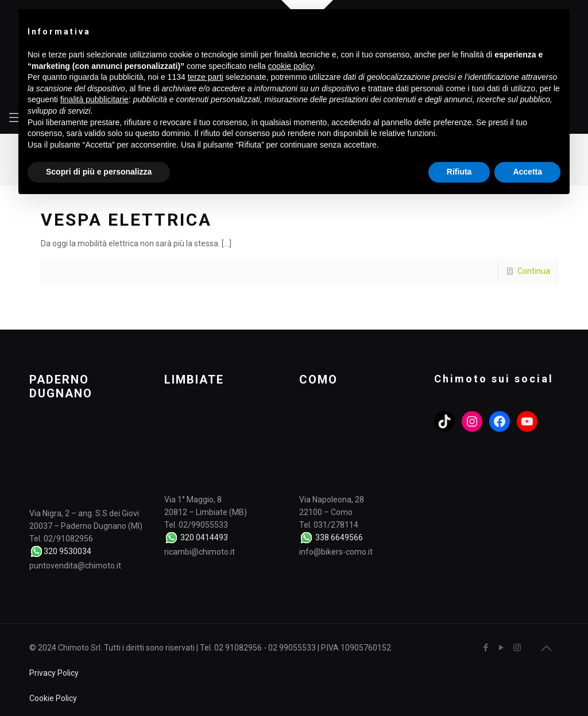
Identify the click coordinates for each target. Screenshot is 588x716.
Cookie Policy (53, 698)
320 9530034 (67, 551)
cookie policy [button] (291, 66)
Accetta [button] (527, 172)
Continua (534, 271)
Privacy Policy (54, 673)
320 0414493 (204, 537)
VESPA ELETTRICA (126, 220)
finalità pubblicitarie (94, 99)
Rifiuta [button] (459, 172)
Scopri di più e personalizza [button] (99, 172)
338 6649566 (339, 537)
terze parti (206, 77)
